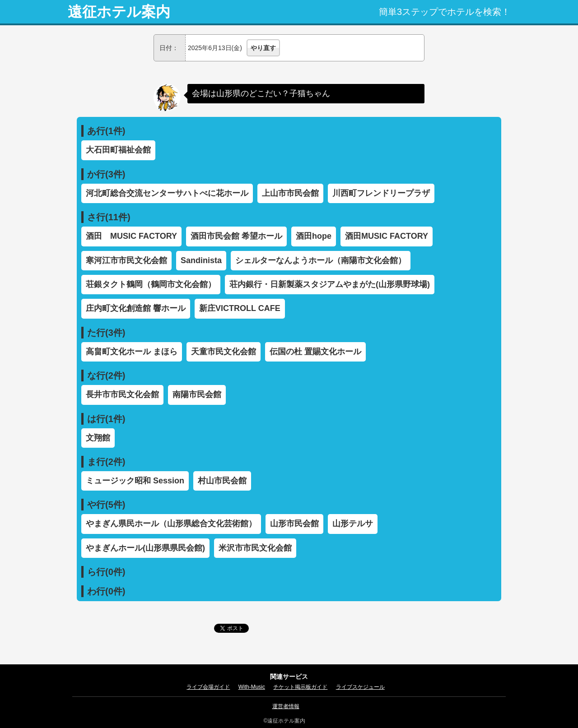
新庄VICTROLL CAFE (240, 308)
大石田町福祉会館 (118, 150)
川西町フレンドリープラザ (381, 193)
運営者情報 (286, 706)
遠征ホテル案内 (119, 12)
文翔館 (98, 438)
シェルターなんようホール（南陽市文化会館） (321, 260)
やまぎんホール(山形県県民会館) (145, 548)
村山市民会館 (222, 481)
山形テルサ (353, 524)
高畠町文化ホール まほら (132, 352)
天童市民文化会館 (224, 352)
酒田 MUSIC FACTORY (131, 236)
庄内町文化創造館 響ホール (136, 308)
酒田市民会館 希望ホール (236, 236)
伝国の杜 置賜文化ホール (315, 352)
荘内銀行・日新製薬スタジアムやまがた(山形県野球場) (330, 284)
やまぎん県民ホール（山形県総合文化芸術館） (171, 524)
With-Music (252, 687)
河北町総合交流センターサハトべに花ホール (167, 193)
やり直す (263, 48)
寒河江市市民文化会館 (126, 260)
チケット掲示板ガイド (300, 687)
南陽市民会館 (197, 394)
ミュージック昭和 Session (135, 481)
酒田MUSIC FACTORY (387, 236)
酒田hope (314, 236)
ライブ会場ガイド (208, 687)
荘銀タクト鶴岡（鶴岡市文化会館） (151, 284)
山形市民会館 (294, 524)
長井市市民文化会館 (122, 394)
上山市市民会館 (290, 193)
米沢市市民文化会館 (255, 548)
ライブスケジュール (360, 687)
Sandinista (201, 260)
